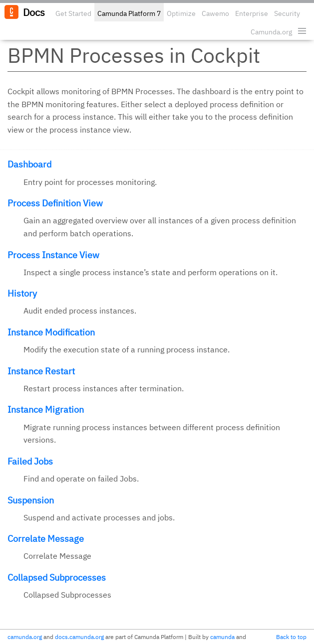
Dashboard (29, 164)
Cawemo (215, 13)
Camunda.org (271, 32)
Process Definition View (55, 203)
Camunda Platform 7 (129, 13)
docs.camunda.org (79, 637)
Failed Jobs (30, 461)
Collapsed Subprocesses (57, 577)
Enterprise (252, 13)
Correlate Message (46, 539)
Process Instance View (53, 255)
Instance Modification (51, 332)
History (22, 293)
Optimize (181, 13)
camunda (222, 637)
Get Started (73, 13)
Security (287, 13)
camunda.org (25, 637)
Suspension (31, 500)
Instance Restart (41, 371)
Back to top (291, 637)
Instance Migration (46, 409)
